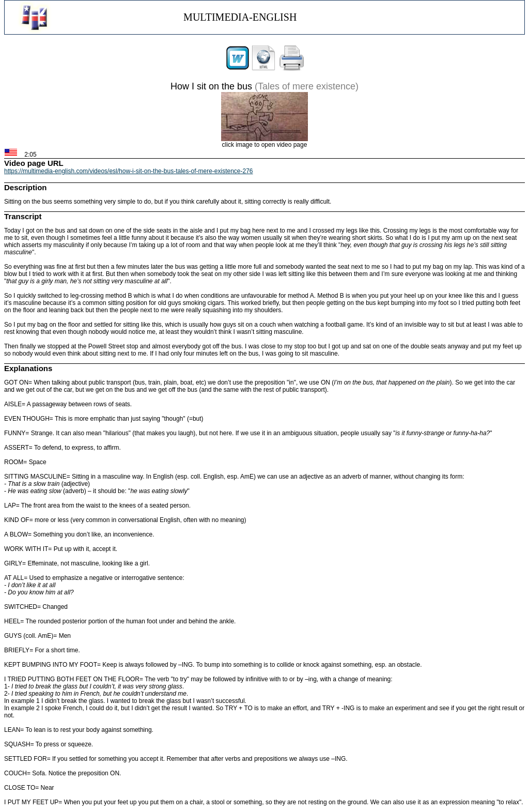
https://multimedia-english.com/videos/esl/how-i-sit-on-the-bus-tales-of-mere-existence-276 (129, 171)
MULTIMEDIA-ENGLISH (240, 17)
